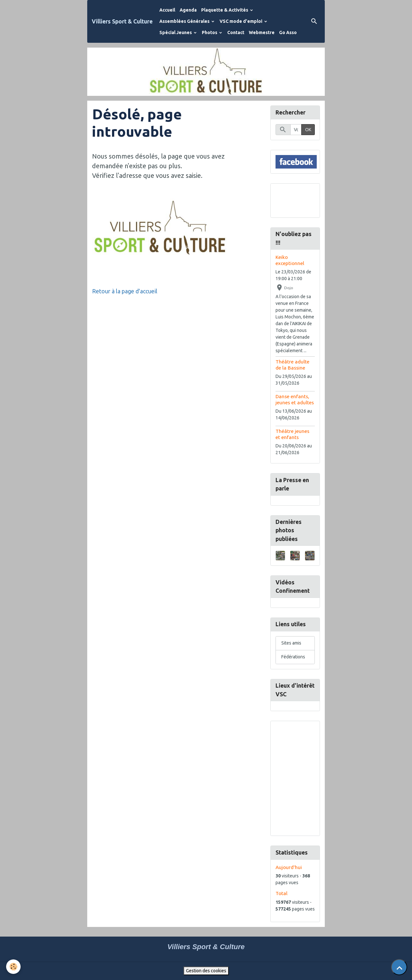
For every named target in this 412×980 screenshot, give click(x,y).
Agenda (188, 10)
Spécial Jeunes (176, 32)
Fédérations (293, 657)
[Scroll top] (399, 967)
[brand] (122, 21)
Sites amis (291, 643)
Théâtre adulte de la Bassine (292, 365)
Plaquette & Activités (225, 10)
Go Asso (288, 32)
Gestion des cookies (206, 971)
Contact (236, 32)
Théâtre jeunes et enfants (292, 434)
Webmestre (262, 32)
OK (308, 130)
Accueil (167, 10)
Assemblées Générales (185, 21)
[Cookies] (14, 967)
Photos (210, 32)
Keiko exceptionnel (290, 260)
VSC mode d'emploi (241, 21)
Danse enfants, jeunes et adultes (295, 399)
